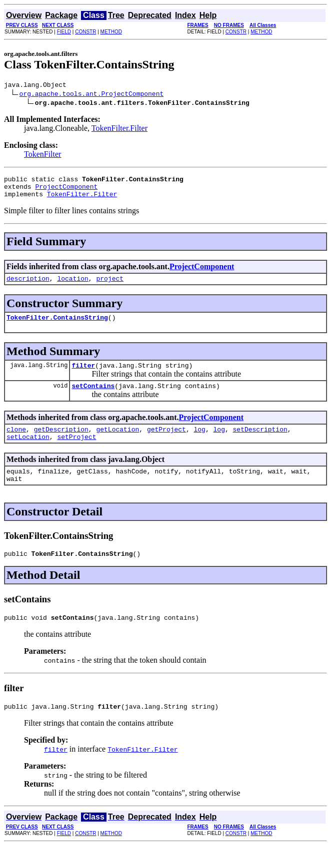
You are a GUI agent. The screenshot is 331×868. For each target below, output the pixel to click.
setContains (93, 398)
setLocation (28, 451)
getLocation (117, 442)
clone (16, 442)
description (28, 286)
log (199, 442)
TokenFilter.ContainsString (57, 326)
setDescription (260, 442)
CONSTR (85, 32)
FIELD (64, 32)
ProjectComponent (66, 191)
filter (83, 376)
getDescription (61, 442)
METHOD (111, 32)
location (72, 286)
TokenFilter (42, 156)
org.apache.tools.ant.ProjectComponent (92, 95)
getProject (166, 442)
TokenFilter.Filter (119, 130)
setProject (76, 451)
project (110, 286)
